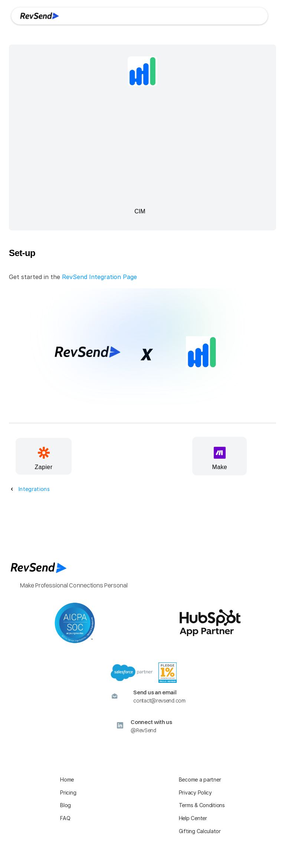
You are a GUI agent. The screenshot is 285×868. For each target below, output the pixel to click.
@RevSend (143, 730)
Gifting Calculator (200, 831)
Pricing (68, 792)
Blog (65, 805)
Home (67, 779)
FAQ (65, 818)
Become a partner (200, 779)
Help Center (193, 818)
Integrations (34, 489)
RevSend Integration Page (99, 277)
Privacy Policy (195, 792)
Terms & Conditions (202, 805)
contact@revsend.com (159, 701)
